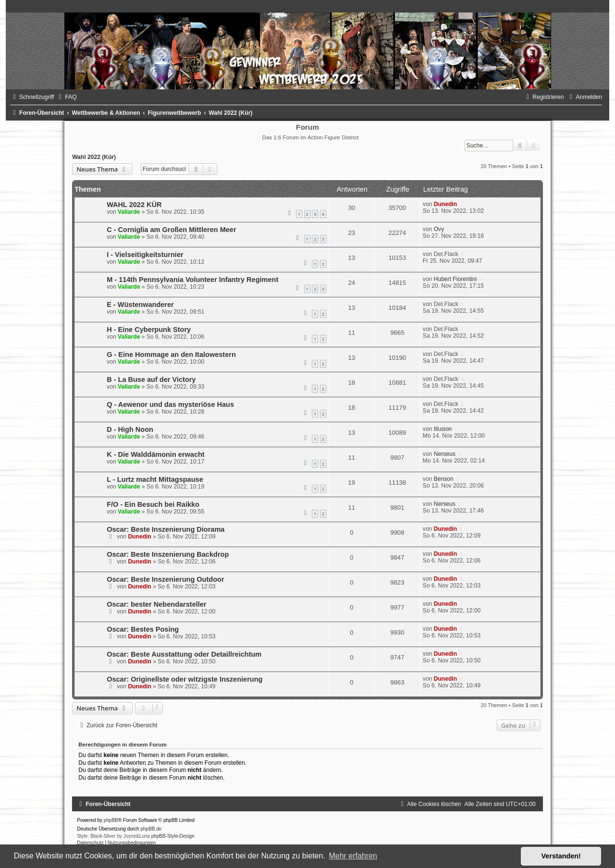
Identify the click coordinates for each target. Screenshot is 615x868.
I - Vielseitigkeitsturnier (145, 255)
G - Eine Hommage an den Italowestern (171, 355)
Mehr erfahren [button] (353, 856)
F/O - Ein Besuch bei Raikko (153, 504)
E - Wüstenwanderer (140, 305)
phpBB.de (151, 829)
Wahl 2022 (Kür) (94, 157)
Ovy (439, 229)
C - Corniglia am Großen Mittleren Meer (171, 230)
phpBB (111, 820)
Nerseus (445, 454)
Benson (444, 479)
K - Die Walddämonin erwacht (156, 454)
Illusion (443, 429)
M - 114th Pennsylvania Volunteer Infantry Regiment (192, 280)
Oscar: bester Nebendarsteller (156, 604)
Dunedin (445, 204)
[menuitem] (66, 97)
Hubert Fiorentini (455, 279)
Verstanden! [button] (561, 856)
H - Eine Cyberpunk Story (149, 330)
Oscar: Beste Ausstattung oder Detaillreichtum (184, 654)
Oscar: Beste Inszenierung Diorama (166, 529)
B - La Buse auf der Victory (151, 379)
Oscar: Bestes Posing (143, 629)
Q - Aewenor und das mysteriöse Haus (170, 404)
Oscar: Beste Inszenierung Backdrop (168, 554)
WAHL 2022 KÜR (134, 205)
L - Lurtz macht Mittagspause (155, 479)
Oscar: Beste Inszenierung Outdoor (165, 579)
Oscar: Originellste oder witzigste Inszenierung (184, 679)
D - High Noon (130, 429)
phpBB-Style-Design (173, 836)
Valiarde (129, 212)
